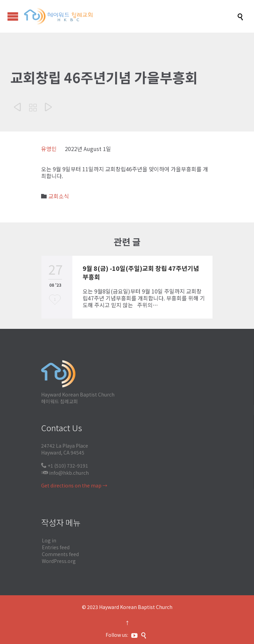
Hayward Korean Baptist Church (136, 607)
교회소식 (59, 196)
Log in (49, 540)
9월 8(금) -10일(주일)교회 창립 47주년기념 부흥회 (141, 272)
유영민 (49, 149)
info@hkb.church (69, 473)
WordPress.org (59, 561)
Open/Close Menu (13, 16)
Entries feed (56, 547)
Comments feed (60, 554)
